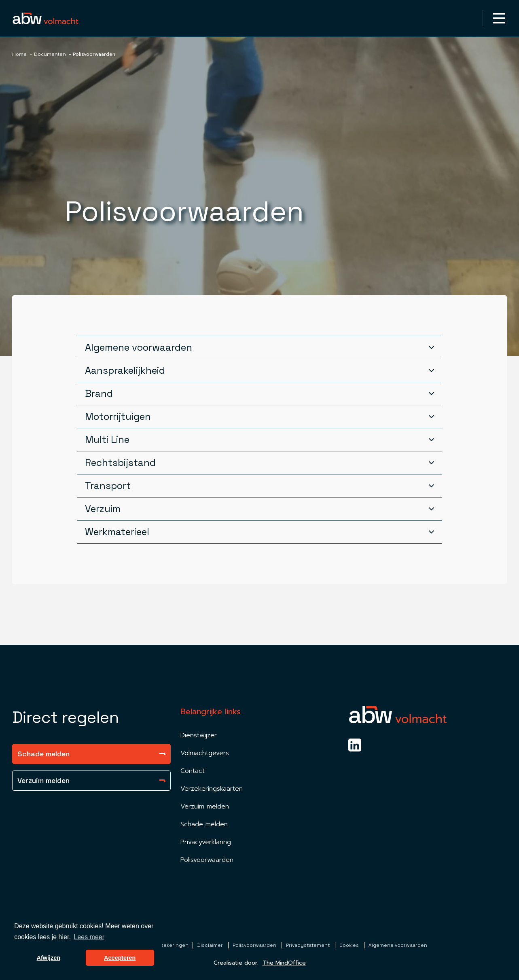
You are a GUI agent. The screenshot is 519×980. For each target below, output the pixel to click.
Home (19, 54)
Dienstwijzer (199, 735)
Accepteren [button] (120, 958)
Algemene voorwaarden (398, 945)
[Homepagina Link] (46, 18)
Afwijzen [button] (49, 958)
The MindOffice (284, 963)
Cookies (350, 945)
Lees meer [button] (89, 937)
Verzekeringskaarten (212, 789)
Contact (193, 771)
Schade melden (91, 754)
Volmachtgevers (205, 753)
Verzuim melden (91, 780)
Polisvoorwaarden (207, 860)
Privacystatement (308, 945)
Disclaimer (211, 945)
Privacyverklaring (206, 842)
